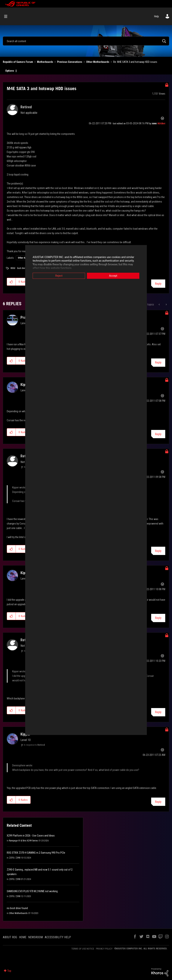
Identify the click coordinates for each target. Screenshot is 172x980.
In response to (34, 745)
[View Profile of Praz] (24, 317)
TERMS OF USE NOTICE (83, 949)
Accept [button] (113, 276)
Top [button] (9, 971)
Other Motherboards (98, 62)
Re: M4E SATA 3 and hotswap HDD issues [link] (135, 62)
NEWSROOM (35, 937)
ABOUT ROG (10, 937)
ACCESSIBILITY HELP (58, 937)
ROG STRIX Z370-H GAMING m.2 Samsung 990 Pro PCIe (36, 853)
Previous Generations (70, 62)
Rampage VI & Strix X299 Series (23, 841)
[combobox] (86, 41)
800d (13, 268)
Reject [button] (59, 276)
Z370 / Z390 (15, 858)
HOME (23, 937)
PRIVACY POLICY (104, 949)
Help (157, 16)
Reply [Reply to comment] (158, 362)
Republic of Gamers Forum (18, 62)
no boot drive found (17, 908)
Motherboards (45, 62)
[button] (11, 282)
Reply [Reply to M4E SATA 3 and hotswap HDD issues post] (158, 284)
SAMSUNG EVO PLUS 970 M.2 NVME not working (32, 891)
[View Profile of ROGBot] (161, 124)
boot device (22, 268)
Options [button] (10, 71)
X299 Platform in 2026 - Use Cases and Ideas (31, 836)
